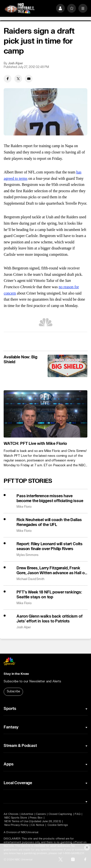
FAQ (78, 814)
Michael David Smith (30, 579)
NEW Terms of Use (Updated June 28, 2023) (33, 821)
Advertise (27, 814)
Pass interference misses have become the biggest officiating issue (50, 498)
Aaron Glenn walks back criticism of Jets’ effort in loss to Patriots (49, 619)
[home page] (20, 8)
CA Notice (38, 825)
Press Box (36, 818)
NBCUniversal (30, 832)
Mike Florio (24, 507)
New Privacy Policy (16, 825)
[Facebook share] (8, 79)
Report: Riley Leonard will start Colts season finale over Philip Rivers (50, 546)
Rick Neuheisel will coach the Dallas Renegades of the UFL (49, 522)
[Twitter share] (18, 79)
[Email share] (29, 79)
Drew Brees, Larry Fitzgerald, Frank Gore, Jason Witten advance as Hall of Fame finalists (51, 571)
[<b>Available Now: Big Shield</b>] (67, 366)
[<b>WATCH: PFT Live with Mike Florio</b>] (45, 414)
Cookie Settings (58, 825)
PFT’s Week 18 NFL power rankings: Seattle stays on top (49, 595)
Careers (41, 814)
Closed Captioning (60, 814)
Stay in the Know (16, 674)
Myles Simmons (27, 555)
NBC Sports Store (16, 818)
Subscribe (13, 691)
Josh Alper (15, 63)
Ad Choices (11, 814)
